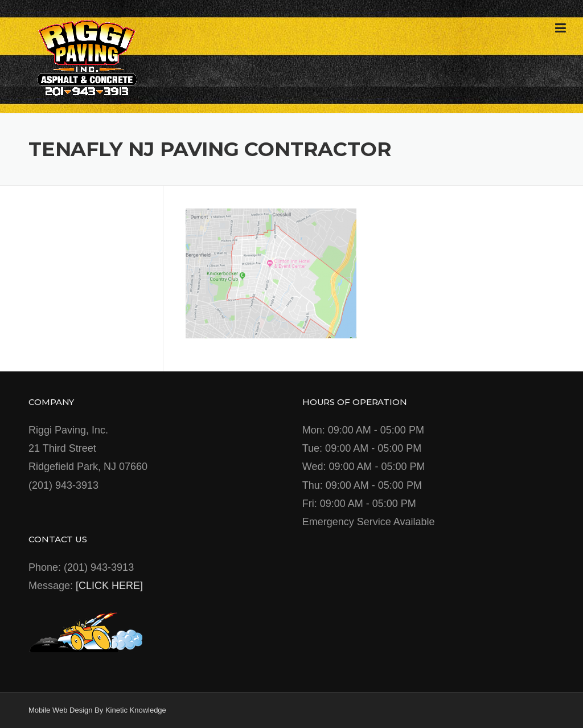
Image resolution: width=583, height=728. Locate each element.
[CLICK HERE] (109, 586)
